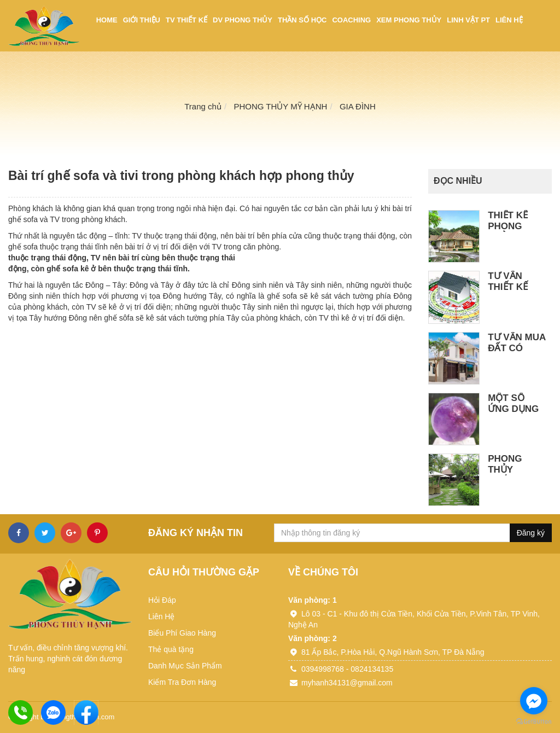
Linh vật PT (468, 20)
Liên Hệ (161, 616)
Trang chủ (203, 106)
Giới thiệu (142, 20)
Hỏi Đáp (162, 600)
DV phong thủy (243, 20)
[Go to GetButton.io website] (534, 722)
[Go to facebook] (534, 701)
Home (107, 20)
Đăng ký (531, 533)
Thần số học (302, 20)
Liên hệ (509, 20)
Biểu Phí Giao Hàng (182, 633)
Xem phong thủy (409, 20)
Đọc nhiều (458, 181)
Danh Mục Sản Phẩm (185, 666)
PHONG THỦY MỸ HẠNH (280, 106)
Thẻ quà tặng (171, 649)
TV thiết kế (186, 20)
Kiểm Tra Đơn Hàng (182, 682)
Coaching (351, 20)
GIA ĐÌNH (358, 106)
